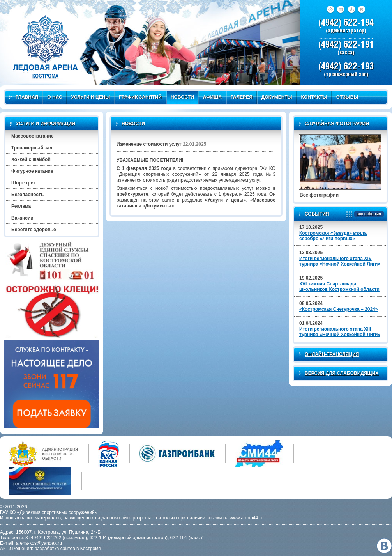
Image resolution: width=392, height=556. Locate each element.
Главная (24, 97)
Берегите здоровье (34, 230)
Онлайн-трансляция (332, 354)
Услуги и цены (91, 97)
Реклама (21, 206)
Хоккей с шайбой (31, 159)
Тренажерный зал (32, 148)
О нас (55, 97)
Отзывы (347, 97)
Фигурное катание (32, 171)
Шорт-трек (23, 183)
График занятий (140, 97)
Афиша (212, 97)
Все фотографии (319, 195)
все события (368, 214)
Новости (182, 97)
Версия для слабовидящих (342, 373)
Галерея (242, 97)
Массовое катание (33, 136)
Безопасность (27, 195)
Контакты (314, 97)
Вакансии (22, 218)
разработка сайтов (55, 549)
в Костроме (89, 549)
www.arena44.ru (247, 518)
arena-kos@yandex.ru (39, 543)
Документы (277, 97)
